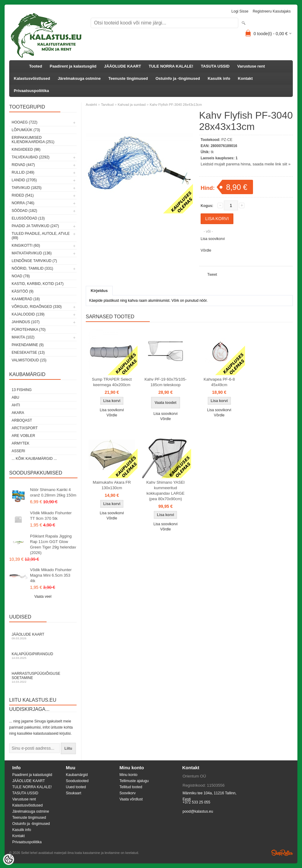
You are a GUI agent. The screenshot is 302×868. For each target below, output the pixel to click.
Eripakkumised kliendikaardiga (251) (33, 140)
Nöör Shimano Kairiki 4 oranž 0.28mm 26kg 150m (53, 492)
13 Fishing (22, 390)
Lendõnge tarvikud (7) (34, 261)
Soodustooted (77, 781)
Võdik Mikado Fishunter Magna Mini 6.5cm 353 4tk (51, 575)
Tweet (212, 275)
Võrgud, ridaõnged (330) (37, 307)
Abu (15, 397)
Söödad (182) (24, 211)
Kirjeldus (99, 291)
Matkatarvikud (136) (32, 253)
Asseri (18, 451)
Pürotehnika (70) (29, 330)
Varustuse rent (251, 66)
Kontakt (245, 78)
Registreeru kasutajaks (272, 11)
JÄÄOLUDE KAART (123, 66)
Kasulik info (219, 78)
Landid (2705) (24, 180)
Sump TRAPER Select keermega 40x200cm (112, 382)
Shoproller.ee (282, 853)
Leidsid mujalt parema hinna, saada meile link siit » (245, 164)
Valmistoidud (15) (29, 360)
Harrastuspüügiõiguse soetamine (43, 677)
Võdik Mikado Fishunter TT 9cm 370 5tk (51, 516)
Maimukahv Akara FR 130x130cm (112, 485)
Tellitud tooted (131, 787)
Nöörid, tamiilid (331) (32, 268)
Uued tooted (76, 787)
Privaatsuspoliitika (31, 91)
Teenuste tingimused (128, 78)
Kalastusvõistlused (32, 78)
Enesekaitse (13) (28, 353)
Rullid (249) (23, 172)
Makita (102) (23, 337)
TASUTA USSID (215, 66)
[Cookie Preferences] (9, 859)
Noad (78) (21, 276)
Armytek (21, 443)
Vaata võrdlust (131, 799)
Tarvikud (107, 105)
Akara (18, 413)
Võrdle (206, 250)
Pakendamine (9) (28, 345)
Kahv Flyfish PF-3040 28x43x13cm (176, 105)
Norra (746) (23, 203)
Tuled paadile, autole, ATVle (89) (41, 236)
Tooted (36, 66)
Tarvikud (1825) (27, 188)
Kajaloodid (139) (28, 314)
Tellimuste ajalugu (134, 781)
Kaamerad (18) (26, 299)
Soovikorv (128, 793)
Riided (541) (23, 195)
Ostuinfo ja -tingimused (178, 78)
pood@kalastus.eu (198, 811)
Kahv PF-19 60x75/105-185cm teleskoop (166, 382)
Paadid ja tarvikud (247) (35, 226)
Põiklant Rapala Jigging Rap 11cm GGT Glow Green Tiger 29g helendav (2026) (53, 544)
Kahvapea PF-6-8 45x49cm (219, 382)
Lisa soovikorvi (213, 239)
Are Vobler (23, 436)
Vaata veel (43, 597)
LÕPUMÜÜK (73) (26, 130)
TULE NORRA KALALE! (171, 66)
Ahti (16, 405)
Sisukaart (74, 793)
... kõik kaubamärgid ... (34, 459)
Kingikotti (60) (26, 246)
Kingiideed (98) (26, 150)
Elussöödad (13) (28, 218)
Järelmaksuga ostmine (79, 78)
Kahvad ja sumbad (132, 105)
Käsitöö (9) (23, 291)
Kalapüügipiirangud (43, 656)
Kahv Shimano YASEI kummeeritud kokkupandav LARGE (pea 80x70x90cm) (166, 491)
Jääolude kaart (43, 636)
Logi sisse (240, 11)
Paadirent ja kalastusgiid (73, 66)
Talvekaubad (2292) (31, 157)
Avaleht (91, 105)
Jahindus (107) (26, 322)
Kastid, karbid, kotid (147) (38, 284)
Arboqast (22, 420)
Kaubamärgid (77, 775)
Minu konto (128, 775)
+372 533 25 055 (196, 802)
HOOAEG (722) (25, 122)
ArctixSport (25, 428)
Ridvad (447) (23, 165)
